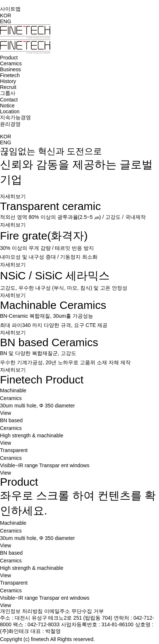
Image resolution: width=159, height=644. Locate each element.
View (6, 413)
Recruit (8, 87)
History (8, 81)
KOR (6, 16)
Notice (7, 106)
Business (10, 69)
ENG (6, 21)
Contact (9, 100)
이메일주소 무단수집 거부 (74, 611)
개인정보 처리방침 (21, 611)
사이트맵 (10, 9)
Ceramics (11, 63)
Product (9, 58)
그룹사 (8, 93)
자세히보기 (13, 196)
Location (10, 111)
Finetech (10, 75)
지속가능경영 (15, 117)
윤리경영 (10, 124)
